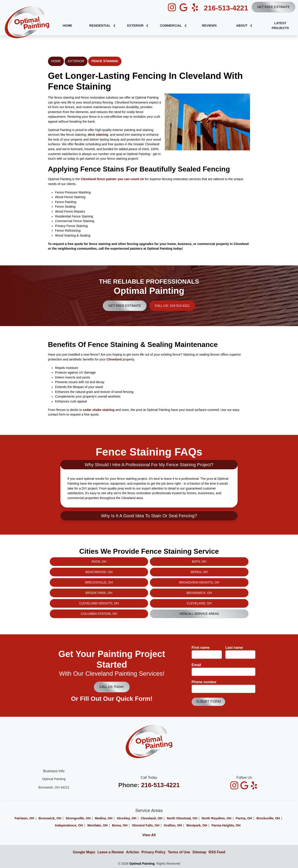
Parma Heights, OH (226, 825)
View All (149, 835)
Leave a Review (111, 852)
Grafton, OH (173, 825)
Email (198, 665)
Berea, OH (120, 825)
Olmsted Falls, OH (146, 825)
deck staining (98, 135)
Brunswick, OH (50, 818)
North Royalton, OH (217, 818)
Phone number (205, 682)
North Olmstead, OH (182, 818)
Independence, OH (69, 825)
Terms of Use (179, 852)
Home (56, 61)
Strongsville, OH (78, 818)
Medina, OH (104, 818)
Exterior (76, 61)
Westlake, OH (97, 825)
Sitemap (199, 852)
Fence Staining (105, 61)
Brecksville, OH (268, 818)
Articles (133, 852)
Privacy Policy (154, 852)
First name (202, 648)
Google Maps (84, 852)
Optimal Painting (142, 864)
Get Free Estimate (273, 7)
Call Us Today (112, 687)
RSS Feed (217, 852)
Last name (235, 648)
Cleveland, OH (152, 818)
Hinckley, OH (127, 818)
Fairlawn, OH (24, 818)
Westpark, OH (197, 825)
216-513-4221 (226, 8)
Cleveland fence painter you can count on (112, 179)
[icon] (172, 8)
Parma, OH (244, 818)
